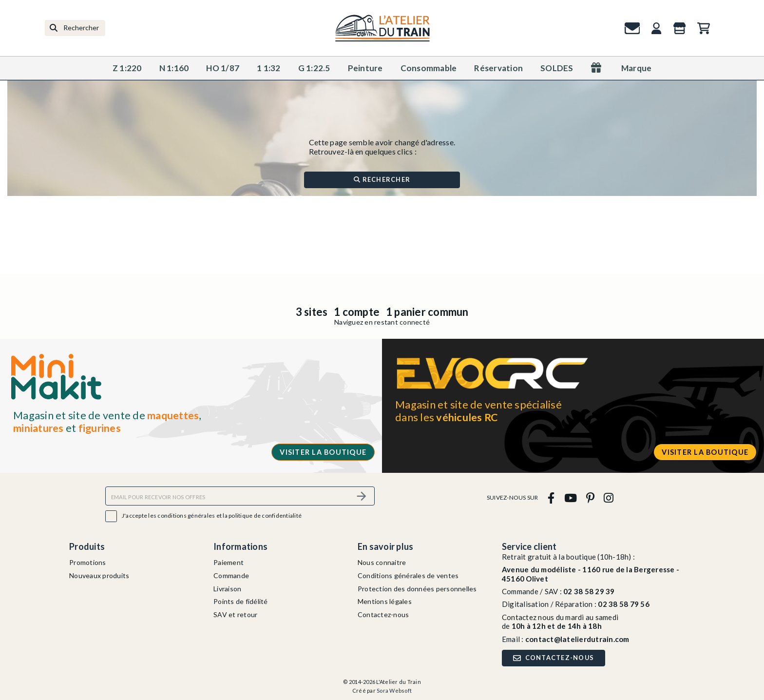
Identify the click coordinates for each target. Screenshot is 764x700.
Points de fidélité (241, 601)
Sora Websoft (394, 690)
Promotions (88, 562)
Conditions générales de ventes (408, 575)
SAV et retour (235, 614)
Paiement (229, 562)
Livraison (227, 589)
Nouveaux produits (99, 575)
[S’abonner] (362, 496)
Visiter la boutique (323, 452)
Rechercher (382, 179)
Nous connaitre (382, 562)
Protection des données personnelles (417, 589)
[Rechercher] (75, 28)
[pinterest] (590, 497)
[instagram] (609, 497)
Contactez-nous (383, 614)
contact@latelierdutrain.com (577, 639)
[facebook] (551, 497)
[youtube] (570, 497)
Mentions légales (385, 601)
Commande (231, 575)
